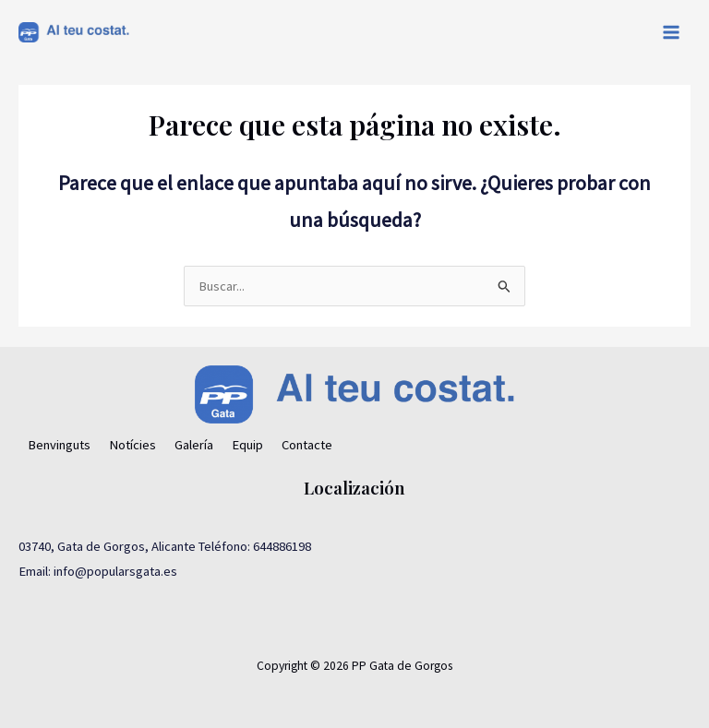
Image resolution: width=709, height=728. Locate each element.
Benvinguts (59, 445)
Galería (194, 445)
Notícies (132, 445)
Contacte (307, 445)
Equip (247, 445)
